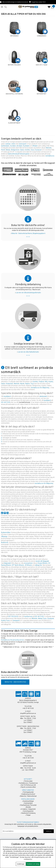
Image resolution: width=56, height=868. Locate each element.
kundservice (28, 617)
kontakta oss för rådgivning (40, 388)
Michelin (49, 148)
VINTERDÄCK (14, 36)
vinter (13, 144)
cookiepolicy (28, 859)
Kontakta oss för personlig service (12, 640)
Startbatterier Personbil (28, 805)
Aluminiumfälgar (28, 801)
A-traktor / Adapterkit (28, 809)
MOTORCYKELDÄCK (14, 65)
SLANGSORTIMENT (14, 123)
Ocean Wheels (43, 563)
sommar (8, 144)
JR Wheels (28, 565)
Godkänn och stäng (33, 864)
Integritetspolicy (39, 857)
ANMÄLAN (49, 831)
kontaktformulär (25, 402)
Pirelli (3, 150)
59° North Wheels (18, 565)
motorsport (23, 144)
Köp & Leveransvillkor (28, 787)
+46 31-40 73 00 (28, 708)
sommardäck (29, 634)
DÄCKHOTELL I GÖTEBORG (14, 94)
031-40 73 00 (6, 402)
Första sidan (28, 781)
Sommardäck (28, 803)
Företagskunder (28, 792)
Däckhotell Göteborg (28, 813)
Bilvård (28, 807)
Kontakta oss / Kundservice (28, 783)
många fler (38, 565)
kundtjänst (7, 396)
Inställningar (21, 864)
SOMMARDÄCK (42, 36)
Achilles (27, 150)
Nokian (8, 150)
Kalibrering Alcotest (28, 794)
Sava (33, 150)
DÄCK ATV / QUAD (42, 65)
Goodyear (38, 150)
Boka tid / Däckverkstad (28, 796)
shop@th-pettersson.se (28, 714)
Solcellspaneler (28, 811)
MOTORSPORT (42, 94)
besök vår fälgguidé (42, 561)
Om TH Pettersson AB (28, 785)
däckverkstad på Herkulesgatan (19, 154)
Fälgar (28, 815)
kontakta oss (50, 156)
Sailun (22, 150)
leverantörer (28, 563)
